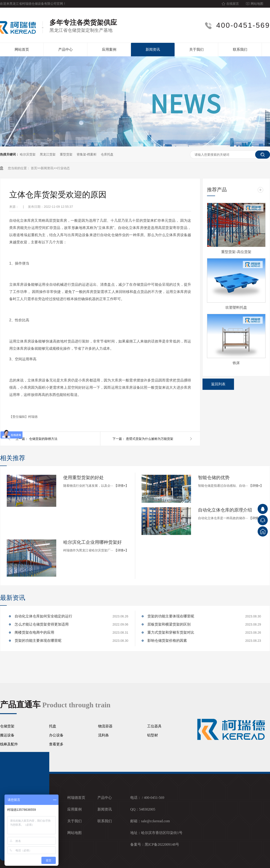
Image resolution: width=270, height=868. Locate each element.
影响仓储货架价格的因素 (167, 641)
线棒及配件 (9, 744)
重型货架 (66, 154)
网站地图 (257, 4)
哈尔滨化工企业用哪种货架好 (92, 542)
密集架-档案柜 (87, 154)
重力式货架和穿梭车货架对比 (171, 632)
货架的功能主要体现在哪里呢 (38, 641)
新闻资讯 (153, 49)
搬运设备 (7, 735)
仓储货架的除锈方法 (43, 439)
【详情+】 (121, 486)
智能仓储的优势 (214, 477)
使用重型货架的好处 (83, 477)
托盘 (53, 726)
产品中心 (65, 49)
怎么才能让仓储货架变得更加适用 (42, 624)
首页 (34, 168)
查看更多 (56, 744)
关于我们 (196, 49)
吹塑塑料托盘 (236, 307)
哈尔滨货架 (28, 154)
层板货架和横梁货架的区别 (169, 624)
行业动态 (63, 168)
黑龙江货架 (48, 154)
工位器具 (154, 726)
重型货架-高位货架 (236, 252)
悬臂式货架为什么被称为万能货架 (150, 439)
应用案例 (109, 49)
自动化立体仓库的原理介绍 (225, 510)
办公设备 (56, 735)
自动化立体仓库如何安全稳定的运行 (43, 616)
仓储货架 (7, 726)
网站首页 (22, 49)
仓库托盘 (107, 154)
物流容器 (105, 726)
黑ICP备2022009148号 (162, 844)
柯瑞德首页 (76, 798)
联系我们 (240, 49)
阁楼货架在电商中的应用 (34, 632)
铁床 (236, 363)
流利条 (103, 735)
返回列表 (218, 384)
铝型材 (153, 735)
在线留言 (233, 4)
